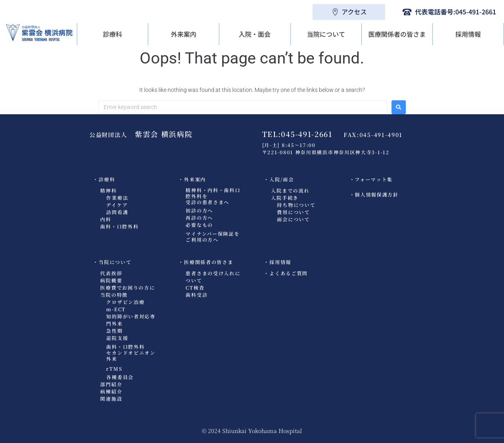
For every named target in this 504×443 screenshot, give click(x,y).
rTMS (114, 369)
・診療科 (104, 179)
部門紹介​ (111, 384)
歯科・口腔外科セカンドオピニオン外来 (131, 353)
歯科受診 (197, 295)
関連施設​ (111, 398)
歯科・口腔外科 (119, 226)
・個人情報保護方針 (374, 194)
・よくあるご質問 (286, 273)
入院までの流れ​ (290, 190)
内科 (106, 219)
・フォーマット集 (371, 179)
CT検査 (195, 287)
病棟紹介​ (111, 391)
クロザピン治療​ (125, 302)
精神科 (108, 190)
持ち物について (296, 205)
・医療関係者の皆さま (206, 262)
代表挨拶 (111, 273)
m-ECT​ (116, 309)
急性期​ (114, 331)
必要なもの (199, 225)
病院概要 (111, 280)
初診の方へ (199, 210)
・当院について (112, 262)
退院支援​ (117, 338)
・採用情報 (278, 262)
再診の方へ (199, 218)
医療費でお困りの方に (127, 287)
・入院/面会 (279, 179)
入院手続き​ (285, 198)
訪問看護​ (117, 212)
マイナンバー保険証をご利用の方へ (212, 236)
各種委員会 (120, 377)
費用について (293, 212)
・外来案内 (192, 179)
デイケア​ (117, 205)
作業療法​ (117, 198)
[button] (113, 34)
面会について (293, 219)
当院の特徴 (114, 295)
